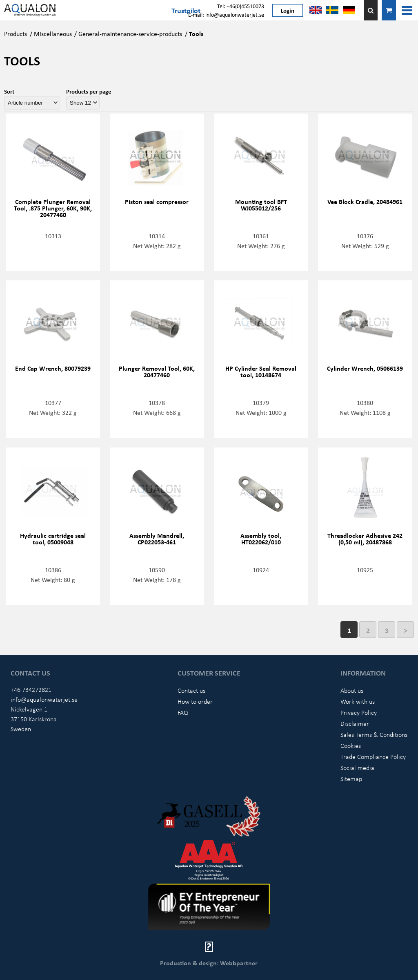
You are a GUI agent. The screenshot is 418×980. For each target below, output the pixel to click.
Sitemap (351, 779)
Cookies (351, 745)
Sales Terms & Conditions (374, 734)
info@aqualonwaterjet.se (44, 699)
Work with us (358, 701)
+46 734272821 (31, 689)
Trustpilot (186, 10)
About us (352, 690)
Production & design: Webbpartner (209, 963)
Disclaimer (355, 723)
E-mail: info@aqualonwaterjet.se (226, 15)
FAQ (183, 712)
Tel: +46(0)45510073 (241, 6)
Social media (357, 767)
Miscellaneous (53, 34)
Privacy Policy (359, 712)
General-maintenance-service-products (130, 34)
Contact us (191, 690)
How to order (195, 701)
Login (288, 10)
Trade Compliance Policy (373, 756)
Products (16, 34)
